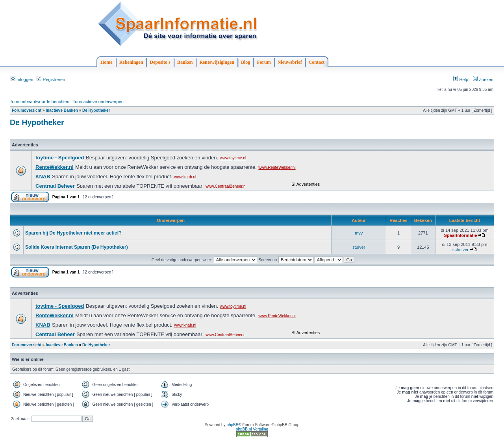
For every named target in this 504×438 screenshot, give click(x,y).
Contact (317, 62)
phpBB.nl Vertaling (252, 429)
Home (107, 62)
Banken (185, 62)
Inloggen (22, 79)
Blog (246, 62)
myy (359, 233)
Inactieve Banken (62, 110)
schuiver (460, 249)
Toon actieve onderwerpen (98, 102)
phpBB (232, 425)
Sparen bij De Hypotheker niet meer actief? (73, 233)
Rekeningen (131, 62)
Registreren (51, 79)
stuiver (359, 247)
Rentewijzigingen (217, 62)
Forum (264, 62)
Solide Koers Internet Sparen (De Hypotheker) (77, 247)
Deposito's (160, 62)
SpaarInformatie (461, 235)
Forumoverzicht (27, 110)
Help (461, 79)
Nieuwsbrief (290, 62)
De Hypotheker (96, 110)
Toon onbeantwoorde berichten (40, 102)
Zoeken (483, 79)
